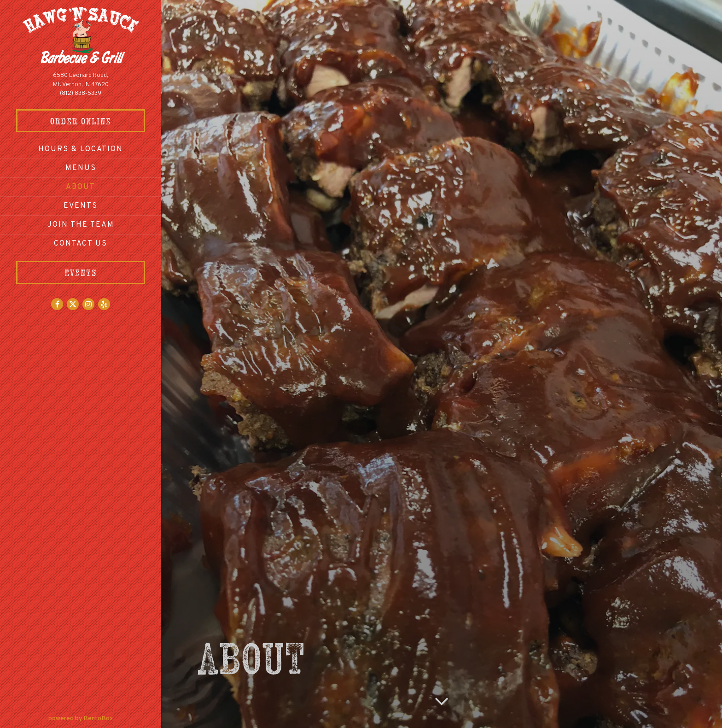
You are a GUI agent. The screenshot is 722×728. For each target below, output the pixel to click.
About (81, 187)
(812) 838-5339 (81, 94)
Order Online (98, 120)
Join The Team (81, 225)
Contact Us (81, 244)
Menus (81, 168)
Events (81, 206)
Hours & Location (81, 149)
